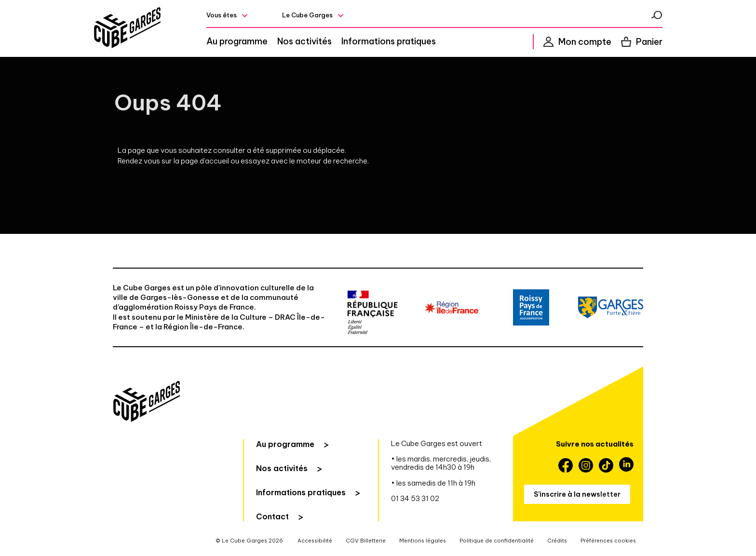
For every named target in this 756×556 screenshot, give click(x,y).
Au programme (237, 41)
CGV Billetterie (366, 541)
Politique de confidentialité (497, 541)
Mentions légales (423, 541)
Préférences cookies (608, 541)
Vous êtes (222, 15)
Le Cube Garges (307, 15)
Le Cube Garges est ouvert (437, 443)
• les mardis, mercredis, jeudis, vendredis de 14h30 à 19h (441, 463)
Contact (272, 516)
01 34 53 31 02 (415, 498)
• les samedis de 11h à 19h (433, 483)
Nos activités (304, 41)
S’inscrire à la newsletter (577, 494)
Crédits (557, 541)
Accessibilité (315, 541)
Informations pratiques (389, 41)
